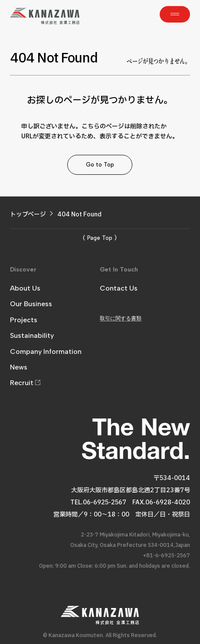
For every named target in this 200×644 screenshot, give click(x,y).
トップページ (28, 214)
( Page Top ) (100, 238)
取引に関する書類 (121, 318)
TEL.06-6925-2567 (98, 502)
